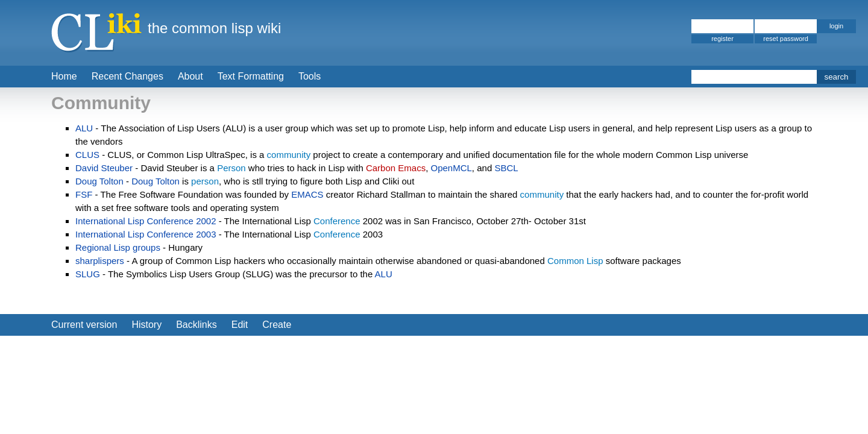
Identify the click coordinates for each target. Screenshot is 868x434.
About (190, 76)
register (722, 39)
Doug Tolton (99, 181)
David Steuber (104, 168)
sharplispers (100, 261)
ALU (84, 128)
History (146, 325)
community (289, 155)
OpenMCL (451, 168)
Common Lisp (575, 261)
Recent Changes (127, 76)
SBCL (506, 168)
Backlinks (197, 325)
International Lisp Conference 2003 (146, 234)
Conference (337, 221)
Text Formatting (251, 76)
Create (277, 325)
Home (64, 76)
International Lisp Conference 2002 (146, 221)
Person (231, 168)
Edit (240, 325)
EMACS (307, 194)
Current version (84, 325)
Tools (310, 76)
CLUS (87, 155)
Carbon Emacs (396, 168)
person (205, 181)
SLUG (88, 274)
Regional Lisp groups (118, 247)
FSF (84, 194)
